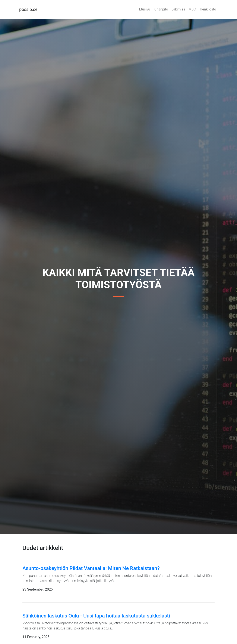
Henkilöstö (208, 9)
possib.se (28, 9)
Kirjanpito (161, 9)
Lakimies (178, 9)
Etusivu (145, 9)
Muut (192, 9)
